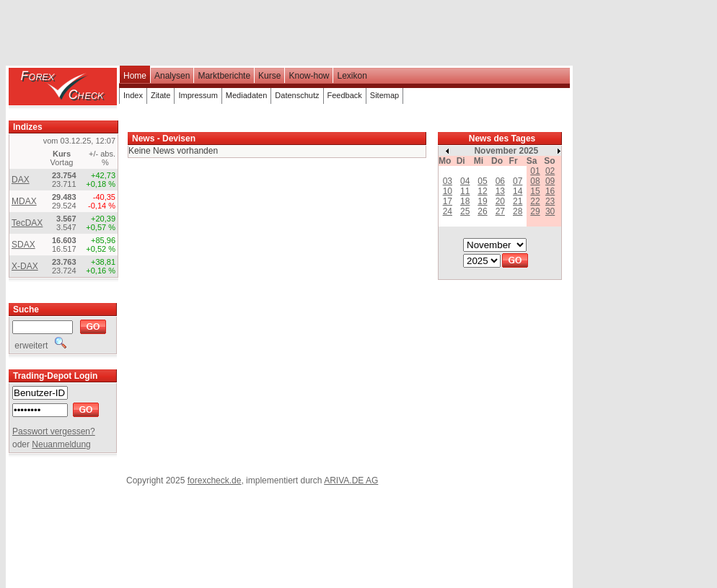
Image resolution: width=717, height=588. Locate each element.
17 (448, 201)
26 (482, 211)
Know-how (309, 76)
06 (500, 181)
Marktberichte (224, 76)
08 (535, 181)
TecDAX (27, 223)
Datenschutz (297, 95)
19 (482, 201)
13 (500, 191)
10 (448, 191)
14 (518, 191)
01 (535, 171)
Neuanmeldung (61, 444)
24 (448, 211)
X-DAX (25, 266)
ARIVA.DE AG (351, 481)
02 (550, 171)
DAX (21, 180)
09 (550, 181)
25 (465, 211)
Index (133, 95)
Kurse (269, 76)
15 (535, 191)
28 (518, 211)
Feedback (345, 95)
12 (482, 191)
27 (500, 211)
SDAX (23, 245)
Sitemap (384, 95)
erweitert (39, 346)
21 (518, 201)
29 (535, 211)
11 (465, 191)
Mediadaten (247, 95)
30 (550, 211)
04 (465, 181)
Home (135, 76)
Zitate (161, 95)
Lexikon (352, 76)
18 (465, 201)
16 (550, 191)
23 (550, 201)
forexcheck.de (215, 481)
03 (448, 181)
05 (482, 181)
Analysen (172, 76)
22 (535, 201)
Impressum (198, 95)
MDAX (24, 201)
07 (518, 181)
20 (500, 201)
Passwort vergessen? (54, 431)
